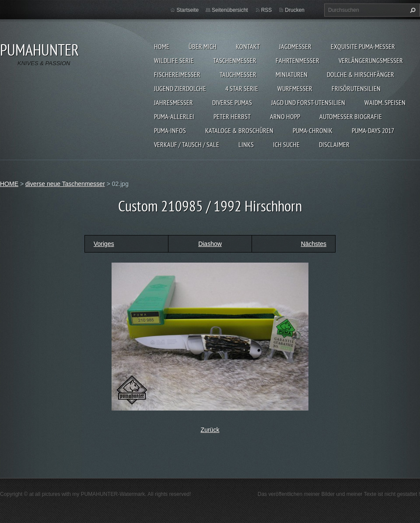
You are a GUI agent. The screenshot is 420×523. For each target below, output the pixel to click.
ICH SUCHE (286, 144)
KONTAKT (248, 46)
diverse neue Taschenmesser (65, 184)
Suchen (412, 10)
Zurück (210, 430)
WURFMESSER (295, 88)
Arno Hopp (285, 116)
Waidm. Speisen (385, 102)
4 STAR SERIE (242, 88)
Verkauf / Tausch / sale (187, 144)
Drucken (295, 10)
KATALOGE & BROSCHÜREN (239, 130)
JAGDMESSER (295, 46)
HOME (162, 46)
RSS (267, 10)
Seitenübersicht (230, 10)
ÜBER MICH (203, 46)
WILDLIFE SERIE (174, 60)
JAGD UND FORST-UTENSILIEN (308, 102)
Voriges (104, 244)
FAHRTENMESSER (297, 60)
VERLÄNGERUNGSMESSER (371, 60)
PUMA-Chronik (313, 130)
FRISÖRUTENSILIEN (356, 88)
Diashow (210, 244)
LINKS (246, 144)
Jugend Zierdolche (180, 88)
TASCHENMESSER (235, 60)
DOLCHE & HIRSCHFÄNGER (360, 74)
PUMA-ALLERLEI (174, 116)
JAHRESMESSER (173, 102)
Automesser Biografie (351, 116)
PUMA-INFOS (170, 130)
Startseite (187, 10)
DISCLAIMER (334, 144)
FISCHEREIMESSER (177, 74)
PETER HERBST (232, 116)
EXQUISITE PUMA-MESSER (363, 46)
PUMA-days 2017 (373, 130)
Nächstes (314, 244)
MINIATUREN (292, 74)
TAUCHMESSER (238, 74)
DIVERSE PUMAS (232, 102)
